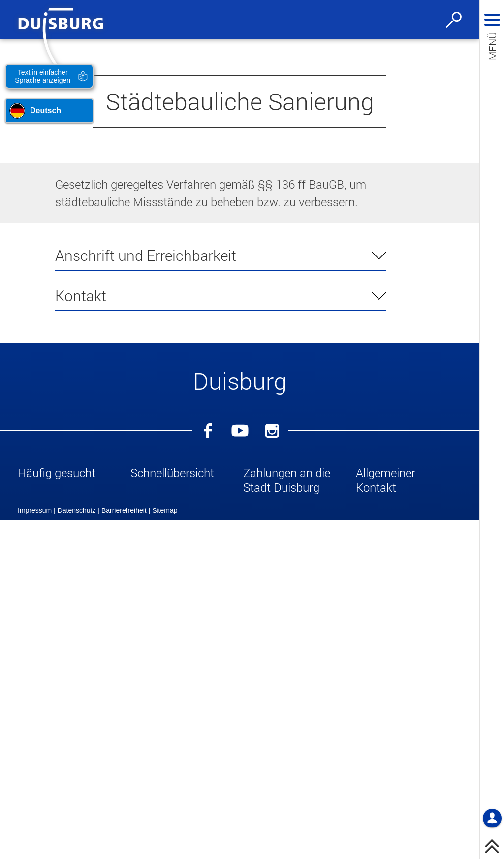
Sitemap (165, 849)
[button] (71, 475)
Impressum (35, 849)
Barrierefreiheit (124, 849)
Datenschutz (77, 849)
